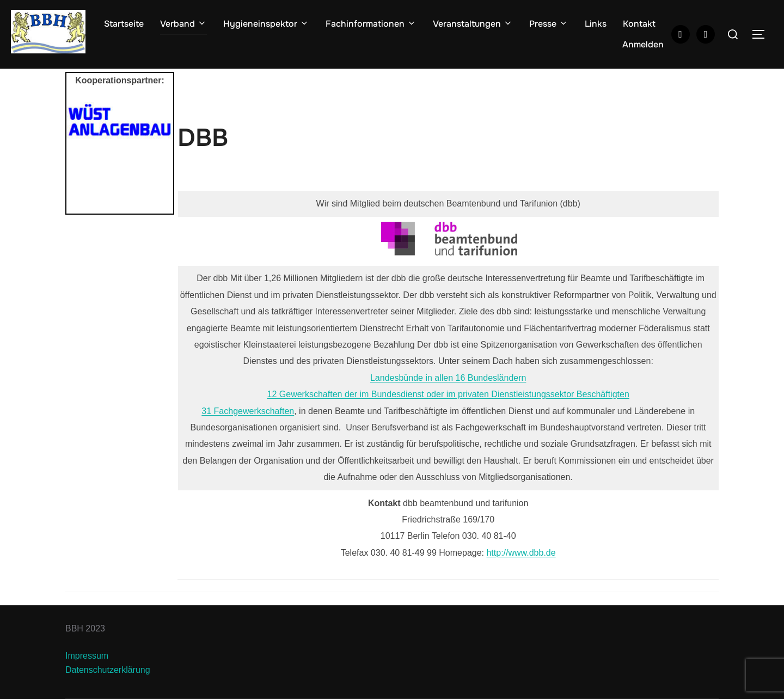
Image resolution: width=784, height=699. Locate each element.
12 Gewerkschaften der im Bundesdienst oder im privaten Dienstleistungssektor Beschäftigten (448, 394)
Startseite (124, 24)
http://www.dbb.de (521, 553)
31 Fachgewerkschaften (248, 411)
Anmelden (643, 44)
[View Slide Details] (120, 121)
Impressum (87, 656)
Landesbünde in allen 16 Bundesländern (448, 378)
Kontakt (639, 24)
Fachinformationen (371, 24)
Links (596, 24)
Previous (80, 155)
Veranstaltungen (473, 24)
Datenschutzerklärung (108, 670)
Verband (183, 24)
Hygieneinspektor (266, 24)
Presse (549, 24)
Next (160, 155)
